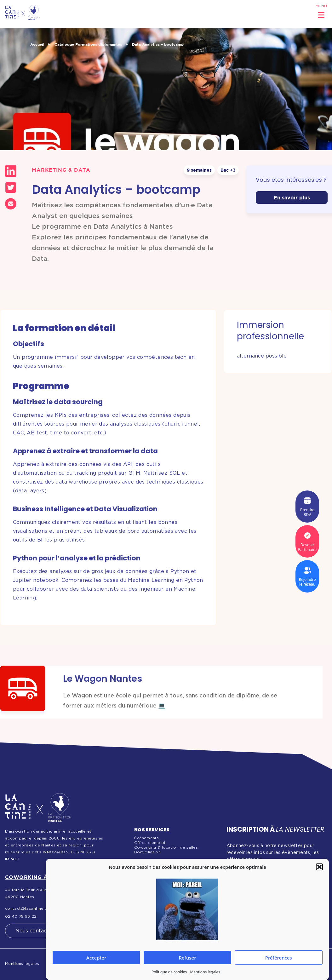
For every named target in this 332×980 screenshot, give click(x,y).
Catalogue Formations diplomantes (88, 44)
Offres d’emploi (150, 843)
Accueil (37, 44)
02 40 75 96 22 (21, 916)
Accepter (96, 958)
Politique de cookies (169, 972)
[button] (319, 867)
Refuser (187, 958)
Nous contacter (35, 931)
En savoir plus (292, 198)
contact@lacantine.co (27, 908)
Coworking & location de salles (166, 847)
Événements (146, 838)
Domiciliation (147, 852)
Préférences (279, 958)
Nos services (152, 830)
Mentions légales (205, 972)
